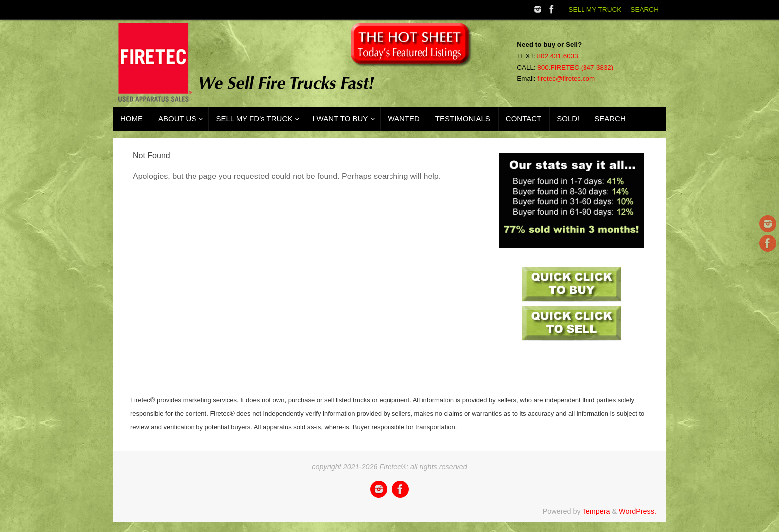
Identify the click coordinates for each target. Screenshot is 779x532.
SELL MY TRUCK (595, 10)
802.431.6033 (558, 56)
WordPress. (638, 511)
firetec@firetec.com (566, 79)
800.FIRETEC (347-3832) (575, 68)
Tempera (596, 511)
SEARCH (645, 10)
